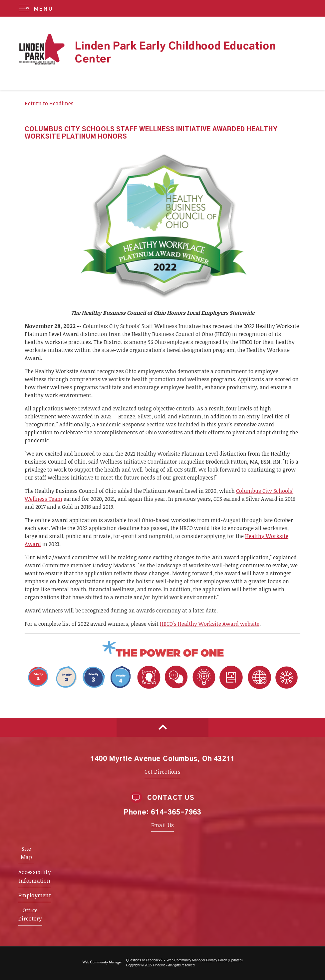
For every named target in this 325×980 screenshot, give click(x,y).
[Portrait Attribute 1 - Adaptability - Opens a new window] (218, 689)
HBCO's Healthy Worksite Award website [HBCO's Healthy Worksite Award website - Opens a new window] (210, 624)
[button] (37, 8)
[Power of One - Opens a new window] (163, 656)
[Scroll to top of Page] (162, 727)
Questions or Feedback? (144, 960)
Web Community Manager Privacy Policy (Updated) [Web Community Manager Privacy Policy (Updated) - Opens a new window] (204, 960)
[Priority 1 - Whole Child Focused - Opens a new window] (80, 689)
